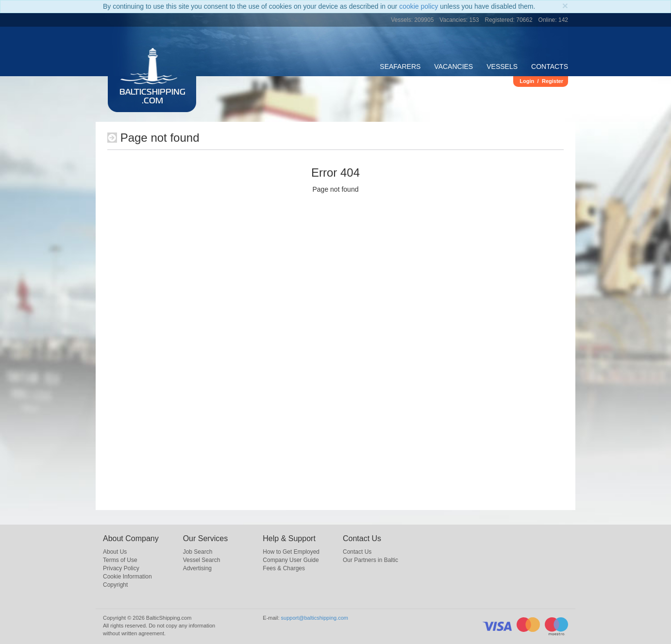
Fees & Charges (284, 568)
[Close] (565, 6)
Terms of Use (120, 560)
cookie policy (419, 6)
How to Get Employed (291, 552)
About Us (115, 552)
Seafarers (400, 66)
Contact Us (357, 552)
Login (527, 81)
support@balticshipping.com (315, 618)
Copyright (115, 585)
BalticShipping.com (152, 97)
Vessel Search (202, 560)
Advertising (197, 568)
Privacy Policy (121, 568)
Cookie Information (127, 577)
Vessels (502, 66)
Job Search (198, 552)
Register (553, 81)
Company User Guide (291, 560)
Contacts (550, 66)
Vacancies (453, 66)
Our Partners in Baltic (370, 560)
